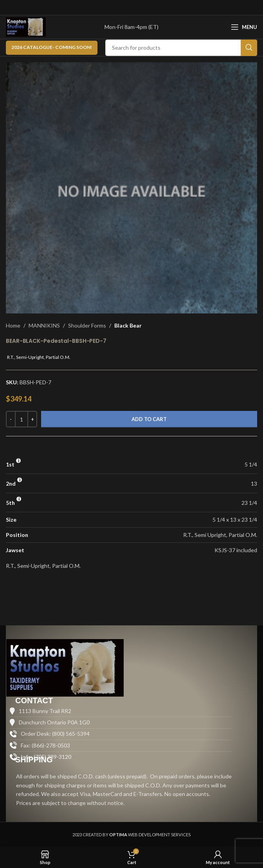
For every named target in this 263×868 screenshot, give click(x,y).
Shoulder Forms (87, 325)
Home (13, 325)
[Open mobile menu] (244, 27)
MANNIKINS (44, 325)
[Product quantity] (22, 419)
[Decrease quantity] (11, 419)
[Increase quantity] (32, 419)
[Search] (181, 48)
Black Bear (128, 325)
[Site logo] (26, 26)
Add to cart (149, 419)
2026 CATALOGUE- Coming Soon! (52, 47)
